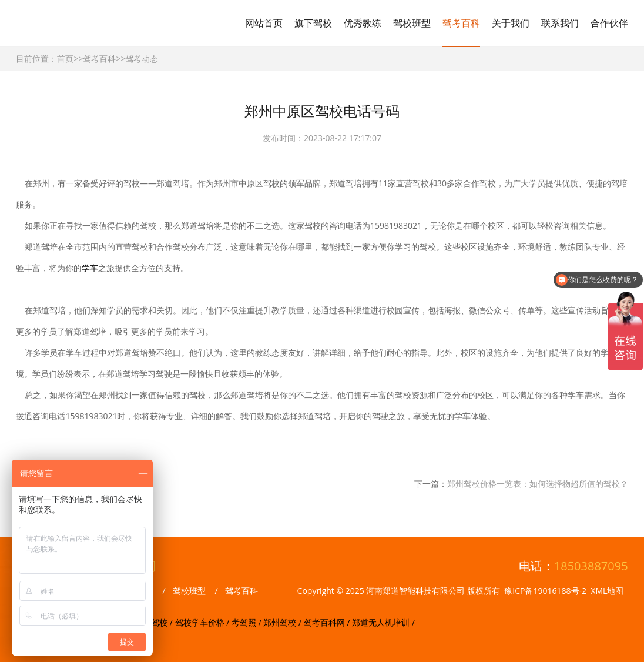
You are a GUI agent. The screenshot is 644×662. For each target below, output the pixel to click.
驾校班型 (412, 23)
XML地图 (607, 591)
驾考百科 (461, 23)
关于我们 (511, 23)
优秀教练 (363, 23)
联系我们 (560, 23)
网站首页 (264, 23)
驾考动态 (142, 58)
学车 (90, 268)
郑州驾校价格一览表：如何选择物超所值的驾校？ (538, 484)
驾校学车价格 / (203, 622)
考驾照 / (247, 622)
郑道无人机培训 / (383, 622)
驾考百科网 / (328, 622)
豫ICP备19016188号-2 (545, 591)
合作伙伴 (609, 23)
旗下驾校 (313, 23)
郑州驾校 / (283, 622)
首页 (65, 58)
